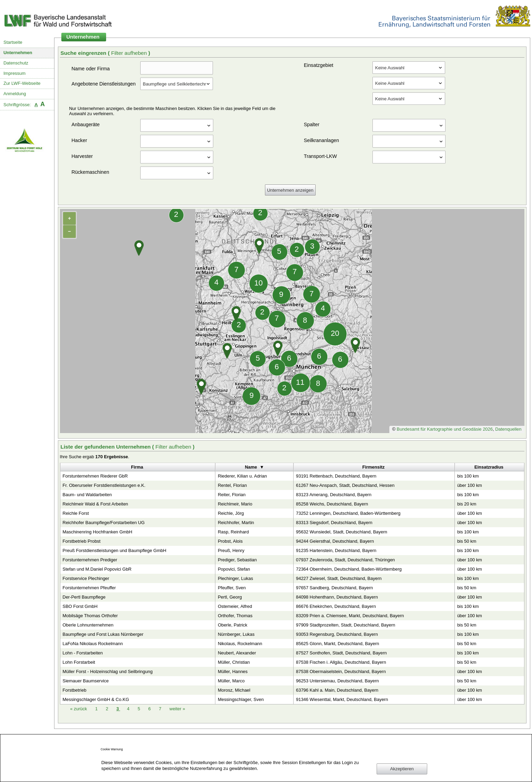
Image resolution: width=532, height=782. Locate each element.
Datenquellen (508, 429)
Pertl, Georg (230, 597)
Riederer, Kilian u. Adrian (242, 476)
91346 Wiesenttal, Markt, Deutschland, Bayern (342, 699)
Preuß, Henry (231, 550)
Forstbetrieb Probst (82, 541)
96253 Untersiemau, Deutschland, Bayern (337, 681)
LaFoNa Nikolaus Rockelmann (93, 644)
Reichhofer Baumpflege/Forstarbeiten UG (104, 523)
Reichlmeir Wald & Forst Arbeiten (95, 504)
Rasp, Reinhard (233, 532)
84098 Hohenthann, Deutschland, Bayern (337, 597)
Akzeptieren (402, 769)
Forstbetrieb (75, 690)
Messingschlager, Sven (241, 699)
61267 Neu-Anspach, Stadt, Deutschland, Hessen (345, 485)
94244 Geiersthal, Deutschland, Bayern (335, 541)
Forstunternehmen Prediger (90, 560)
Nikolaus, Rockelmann (240, 644)
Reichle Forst (76, 513)
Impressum (14, 73)
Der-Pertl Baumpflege (84, 597)
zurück (79, 709)
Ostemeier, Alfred (235, 606)
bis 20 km (467, 504)
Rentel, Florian (232, 485)
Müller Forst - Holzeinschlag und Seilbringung (108, 671)
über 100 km (470, 485)
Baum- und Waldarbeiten (87, 495)
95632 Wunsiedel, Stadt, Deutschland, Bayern (342, 532)
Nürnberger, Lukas (236, 634)
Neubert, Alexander (237, 653)
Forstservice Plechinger (86, 578)
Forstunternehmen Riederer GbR (95, 476)
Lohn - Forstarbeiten (83, 653)
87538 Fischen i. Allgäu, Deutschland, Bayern (341, 662)
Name (251, 467)
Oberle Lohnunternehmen (88, 625)
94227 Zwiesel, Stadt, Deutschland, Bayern (339, 578)
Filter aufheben (130, 53)
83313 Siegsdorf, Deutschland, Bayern (334, 523)
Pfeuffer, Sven (232, 588)
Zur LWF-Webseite (22, 83)
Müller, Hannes (233, 671)
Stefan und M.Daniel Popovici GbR (97, 569)
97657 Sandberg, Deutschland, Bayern (334, 588)
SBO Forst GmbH (80, 606)
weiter (177, 709)
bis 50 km (467, 541)
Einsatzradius (489, 467)
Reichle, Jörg (231, 513)
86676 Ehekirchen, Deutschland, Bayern (336, 606)
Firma (137, 467)
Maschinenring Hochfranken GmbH (98, 532)
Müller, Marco (231, 681)
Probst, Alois (230, 541)
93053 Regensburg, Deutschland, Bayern (337, 634)
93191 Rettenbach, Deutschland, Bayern (336, 476)
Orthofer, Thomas (235, 616)
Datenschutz (16, 63)
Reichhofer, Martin (236, 523)
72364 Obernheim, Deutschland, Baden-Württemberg (349, 569)
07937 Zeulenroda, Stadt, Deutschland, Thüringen (345, 560)
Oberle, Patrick (233, 625)
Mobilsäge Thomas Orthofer (90, 616)
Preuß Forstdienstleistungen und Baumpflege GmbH (115, 550)
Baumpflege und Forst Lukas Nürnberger (103, 634)
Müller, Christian (234, 662)
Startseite (13, 42)
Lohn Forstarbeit (79, 662)
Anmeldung (15, 94)
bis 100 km (468, 476)
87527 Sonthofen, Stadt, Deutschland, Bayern (341, 653)
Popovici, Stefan (234, 569)
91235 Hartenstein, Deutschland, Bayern (336, 550)
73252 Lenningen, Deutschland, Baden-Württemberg (348, 513)
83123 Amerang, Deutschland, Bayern (334, 495)
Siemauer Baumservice (86, 681)
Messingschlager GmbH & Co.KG (96, 699)
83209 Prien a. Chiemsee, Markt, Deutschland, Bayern (350, 616)
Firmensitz (374, 467)
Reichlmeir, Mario (235, 504)
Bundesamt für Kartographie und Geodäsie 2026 (445, 429)
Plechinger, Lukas (235, 578)
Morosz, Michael (234, 690)
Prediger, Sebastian (237, 560)
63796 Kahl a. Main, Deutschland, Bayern (337, 690)
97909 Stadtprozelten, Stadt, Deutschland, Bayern (346, 625)
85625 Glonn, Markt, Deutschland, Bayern (337, 644)
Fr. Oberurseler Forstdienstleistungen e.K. (104, 485)
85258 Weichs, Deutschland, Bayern (332, 504)
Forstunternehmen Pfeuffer (89, 588)
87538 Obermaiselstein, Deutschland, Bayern (341, 671)
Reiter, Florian (232, 495)
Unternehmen (18, 53)
